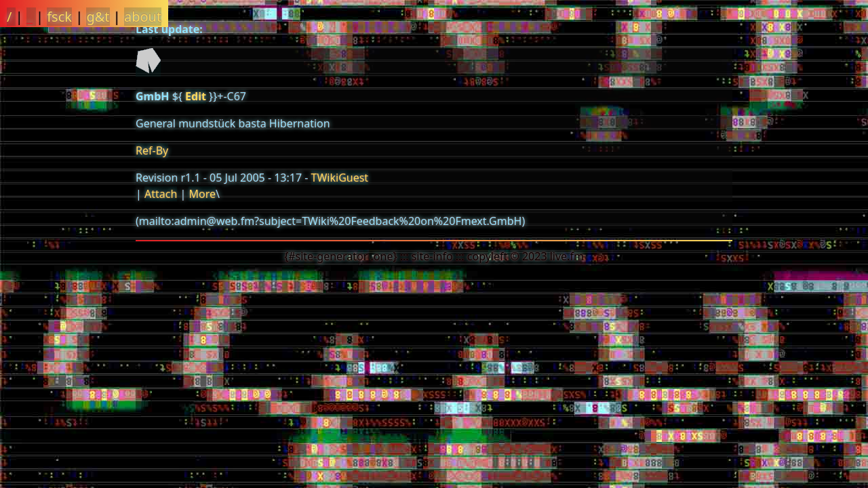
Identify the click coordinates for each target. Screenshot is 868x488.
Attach (161, 194)
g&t (98, 17)
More (202, 194)
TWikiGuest (340, 178)
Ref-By (152, 150)
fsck (59, 17)
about (143, 17)
